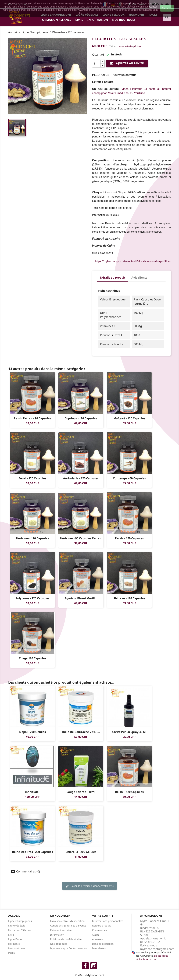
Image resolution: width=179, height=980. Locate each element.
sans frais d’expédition (131, 46)
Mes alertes (99, 948)
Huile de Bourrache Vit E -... (81, 732)
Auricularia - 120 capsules (81, 478)
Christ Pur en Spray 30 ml (129, 732)
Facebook (85, 966)
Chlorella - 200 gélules (81, 852)
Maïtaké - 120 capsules (129, 418)
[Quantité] (96, 63)
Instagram (94, 966)
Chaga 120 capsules (33, 658)
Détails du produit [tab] (113, 278)
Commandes (99, 930)
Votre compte (103, 916)
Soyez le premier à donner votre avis (89, 886)
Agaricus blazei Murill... (81, 598)
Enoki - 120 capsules (32, 478)
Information (98, 20)
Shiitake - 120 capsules (129, 598)
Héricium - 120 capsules (33, 538)
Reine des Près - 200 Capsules (33, 852)
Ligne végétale (17, 926)
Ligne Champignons (20, 921)
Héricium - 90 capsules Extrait (81, 538)
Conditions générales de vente (68, 926)
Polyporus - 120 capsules (33, 598)
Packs (11, 953)
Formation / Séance (56, 20)
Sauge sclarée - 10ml (81, 792)
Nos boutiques (124, 20)
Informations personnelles (108, 921)
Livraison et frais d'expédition (67, 921)
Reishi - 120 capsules (129, 538)
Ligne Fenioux (16, 939)
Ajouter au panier (127, 64)
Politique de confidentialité (66, 939)
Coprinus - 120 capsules (81, 418)
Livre (79, 20)
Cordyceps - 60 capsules (129, 478)
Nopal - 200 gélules (33, 732)
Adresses (97, 939)
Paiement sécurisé (61, 930)
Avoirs (96, 935)
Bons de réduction (103, 944)
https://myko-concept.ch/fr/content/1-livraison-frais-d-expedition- (133, 261)
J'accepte (167, 8)
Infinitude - (33, 792)
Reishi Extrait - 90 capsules (32, 418)
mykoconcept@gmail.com (157, 949)
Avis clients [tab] (139, 278)
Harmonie (14, 944)
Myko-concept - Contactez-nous (69, 948)
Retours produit (101, 926)
